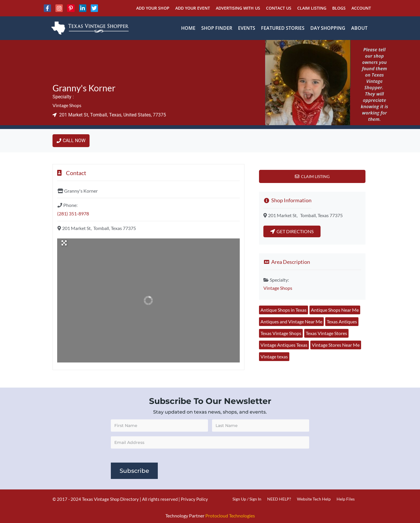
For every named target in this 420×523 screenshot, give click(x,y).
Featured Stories (283, 28)
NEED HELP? (279, 499)
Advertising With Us (238, 8)
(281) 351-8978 (73, 213)
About (359, 28)
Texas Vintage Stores (326, 333)
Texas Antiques (342, 321)
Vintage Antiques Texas (284, 345)
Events (247, 28)
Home (188, 28)
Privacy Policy (194, 499)
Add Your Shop (153, 8)
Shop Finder (217, 28)
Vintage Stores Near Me (336, 345)
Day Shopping (328, 28)
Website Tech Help (314, 499)
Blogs (339, 8)
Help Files (346, 499)
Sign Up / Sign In (247, 499)
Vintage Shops (67, 105)
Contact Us (279, 8)
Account (361, 8)
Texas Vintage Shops (281, 333)
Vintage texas (274, 356)
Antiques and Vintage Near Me (291, 321)
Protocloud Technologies (230, 516)
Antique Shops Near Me (335, 310)
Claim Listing (312, 8)
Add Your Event (193, 8)
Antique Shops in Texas (283, 310)
